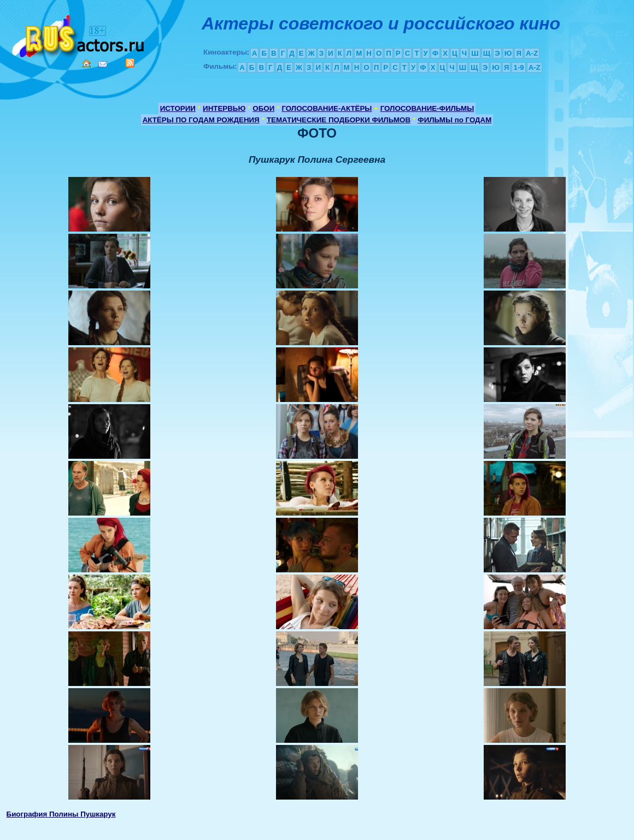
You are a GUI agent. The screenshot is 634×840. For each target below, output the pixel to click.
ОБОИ (263, 108)
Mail (103, 64)
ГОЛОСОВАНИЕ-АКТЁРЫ (327, 108)
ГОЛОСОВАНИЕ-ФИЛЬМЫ (427, 108)
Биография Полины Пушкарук (61, 814)
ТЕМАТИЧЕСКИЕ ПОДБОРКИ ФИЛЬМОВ (339, 120)
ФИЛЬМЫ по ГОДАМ (454, 120)
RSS (130, 63)
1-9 (518, 67)
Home (86, 63)
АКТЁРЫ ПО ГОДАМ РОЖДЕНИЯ (201, 120)
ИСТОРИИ (178, 108)
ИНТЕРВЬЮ (224, 108)
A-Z (532, 53)
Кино (79, 34)
